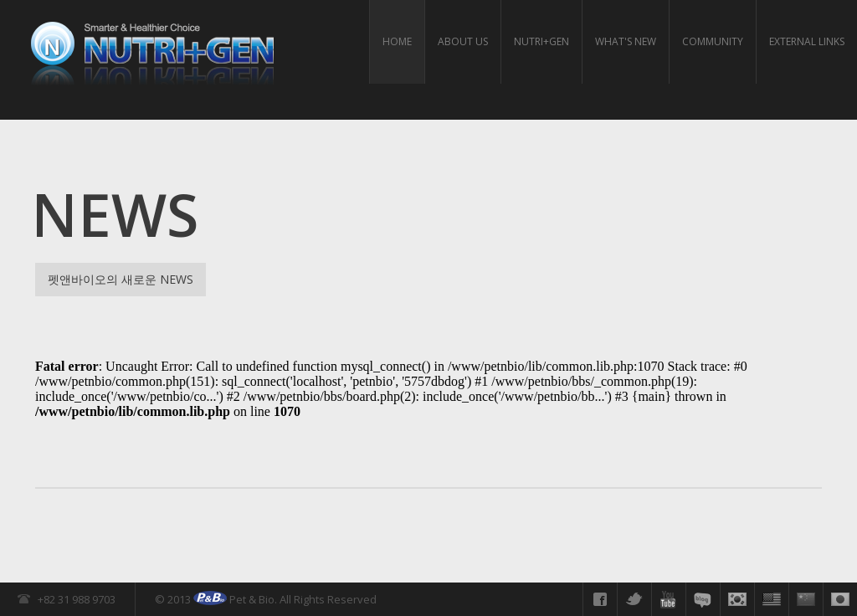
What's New (626, 41)
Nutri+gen (541, 41)
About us (463, 41)
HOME (397, 41)
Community (713, 41)
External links (807, 41)
